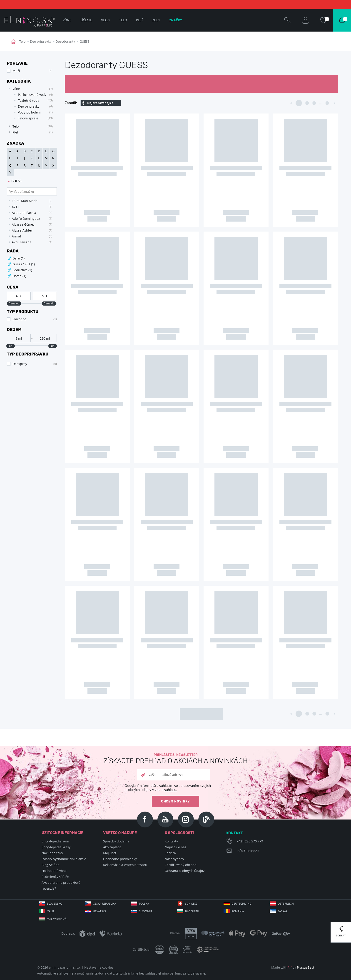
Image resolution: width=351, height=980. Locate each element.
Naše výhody (174, 859)
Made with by (293, 967)
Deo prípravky (41, 41)
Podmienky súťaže (55, 877)
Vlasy (106, 20)
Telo (22, 41)
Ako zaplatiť (112, 847)
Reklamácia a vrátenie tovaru (125, 865)
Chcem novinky (175, 801)
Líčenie (86, 20)
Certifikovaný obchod (181, 865)
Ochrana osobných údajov (185, 871)
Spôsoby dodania (116, 841)
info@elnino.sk (248, 851)
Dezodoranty (65, 41)
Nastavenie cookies (99, 967)
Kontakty (171, 841)
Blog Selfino (50, 865)
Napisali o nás (175, 847)
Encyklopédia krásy (56, 847)
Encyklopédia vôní (55, 841)
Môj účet (110, 853)
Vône (67, 20)
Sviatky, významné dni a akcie (64, 859)
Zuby (156, 20)
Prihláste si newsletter (175, 759)
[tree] (30, 111)
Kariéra (170, 853)
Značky (176, 20)
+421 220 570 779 (250, 841)
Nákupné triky (52, 853)
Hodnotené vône (54, 871)
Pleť (140, 20)
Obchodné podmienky (120, 859)
